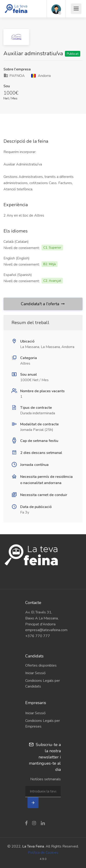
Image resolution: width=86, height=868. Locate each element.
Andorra (41, 76)
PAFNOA (14, 76)
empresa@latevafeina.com (43, 630)
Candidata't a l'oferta (43, 304)
